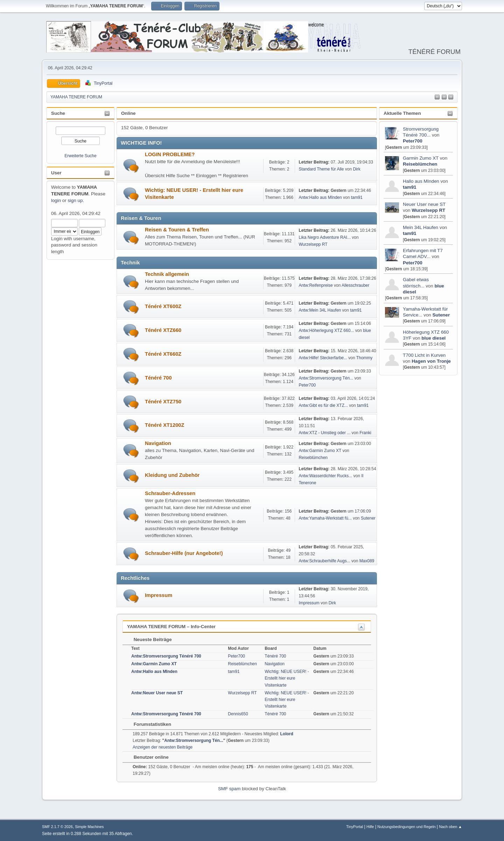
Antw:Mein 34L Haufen (320, 310)
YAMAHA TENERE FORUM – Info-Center (171, 627)
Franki (365, 433)
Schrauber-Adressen (170, 493)
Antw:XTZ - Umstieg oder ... (324, 433)
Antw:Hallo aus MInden (320, 197)
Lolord (287, 734)
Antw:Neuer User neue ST (157, 693)
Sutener (441, 315)
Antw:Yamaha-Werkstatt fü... (325, 518)
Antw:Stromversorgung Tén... (326, 378)
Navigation (158, 443)
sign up (75, 200)
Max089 (367, 561)
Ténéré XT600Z (163, 306)
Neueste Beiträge (149, 640)
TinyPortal (355, 827)
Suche (58, 113)
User (56, 173)
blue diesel (433, 338)
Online (128, 113)
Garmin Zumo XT (421, 158)
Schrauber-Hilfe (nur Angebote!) (184, 553)
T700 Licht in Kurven (424, 355)
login (56, 200)
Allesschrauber (355, 285)
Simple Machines (89, 827)
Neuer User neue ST (424, 204)
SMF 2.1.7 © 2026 (57, 827)
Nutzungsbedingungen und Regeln (406, 827)
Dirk (356, 169)
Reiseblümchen (420, 164)
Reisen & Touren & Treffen (177, 230)
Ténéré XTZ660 (163, 330)
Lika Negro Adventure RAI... (325, 237)
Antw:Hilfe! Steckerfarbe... (323, 358)
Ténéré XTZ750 (163, 402)
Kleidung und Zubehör (172, 475)
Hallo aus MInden (421, 181)
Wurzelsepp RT (428, 210)
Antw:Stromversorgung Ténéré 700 (166, 656)
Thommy (365, 358)
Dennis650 (238, 714)
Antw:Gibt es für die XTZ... (323, 405)
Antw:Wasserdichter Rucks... (325, 476)
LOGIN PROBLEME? (170, 154)
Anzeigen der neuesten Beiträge (163, 747)
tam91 (410, 187)
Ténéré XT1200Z (164, 425)
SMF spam (229, 789)
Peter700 (413, 141)
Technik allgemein (167, 274)
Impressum (159, 595)
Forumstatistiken (149, 724)
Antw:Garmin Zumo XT (320, 451)
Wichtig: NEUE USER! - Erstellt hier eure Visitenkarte (287, 678)
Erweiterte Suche (80, 156)
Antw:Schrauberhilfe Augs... (324, 561)
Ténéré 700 (158, 378)
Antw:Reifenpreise (316, 285)
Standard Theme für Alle (321, 169)
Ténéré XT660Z (163, 354)
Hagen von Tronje (431, 361)
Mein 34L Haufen (421, 227)
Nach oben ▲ (450, 827)
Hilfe (370, 827)
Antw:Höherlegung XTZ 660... (326, 331)
